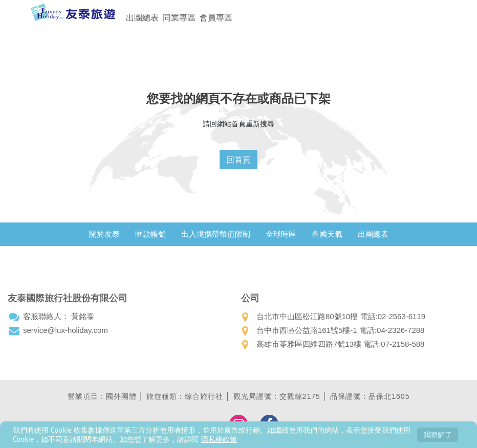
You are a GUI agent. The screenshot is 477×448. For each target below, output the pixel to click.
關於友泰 (104, 234)
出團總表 (142, 18)
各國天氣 (327, 234)
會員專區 (216, 18)
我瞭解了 (438, 434)
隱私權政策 (219, 439)
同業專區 (179, 18)
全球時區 (281, 234)
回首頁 (238, 160)
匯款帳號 (150, 234)
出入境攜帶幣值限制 (216, 234)
